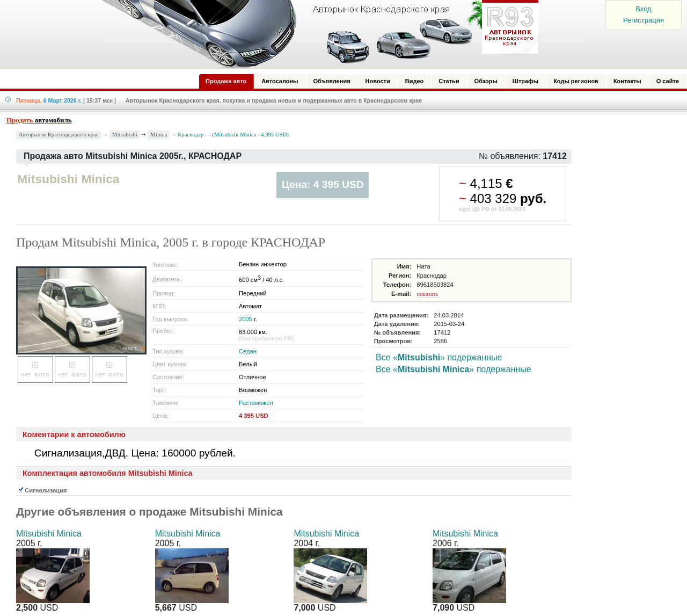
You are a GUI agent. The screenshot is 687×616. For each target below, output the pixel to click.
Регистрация (644, 20)
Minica (159, 134)
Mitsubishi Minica (49, 534)
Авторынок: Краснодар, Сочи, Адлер (317, 34)
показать (427, 294)
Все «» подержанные (439, 357)
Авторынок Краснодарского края (59, 135)
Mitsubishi (125, 134)
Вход (643, 9)
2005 (246, 319)
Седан (248, 351)
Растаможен (256, 403)
